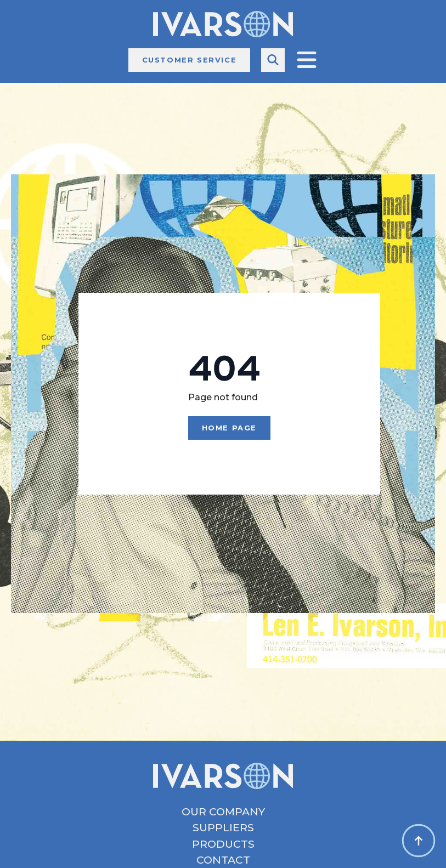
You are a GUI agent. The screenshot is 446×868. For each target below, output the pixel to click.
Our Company (223, 812)
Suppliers (223, 828)
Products (223, 844)
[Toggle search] (273, 60)
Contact (223, 860)
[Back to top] (419, 841)
